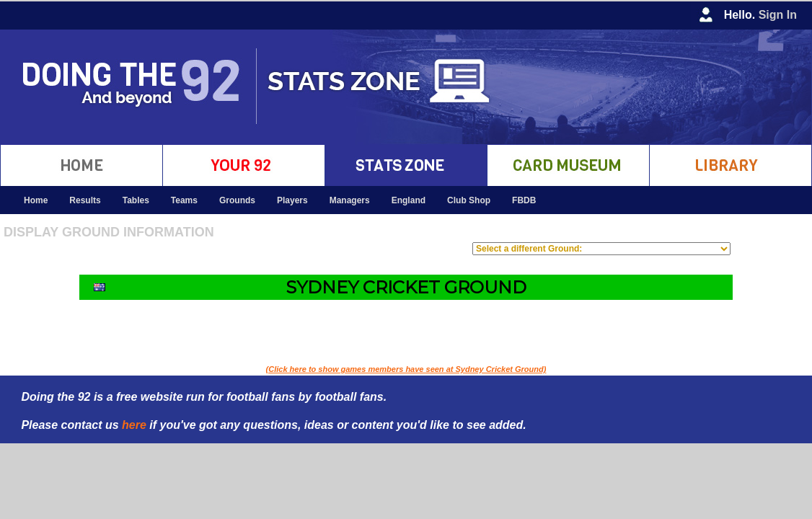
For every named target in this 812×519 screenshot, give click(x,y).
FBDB (524, 200)
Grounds (237, 200)
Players (292, 200)
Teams (184, 200)
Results (85, 200)
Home (36, 200)
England (409, 200)
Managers (350, 200)
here (134, 425)
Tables (136, 200)
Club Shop (469, 200)
